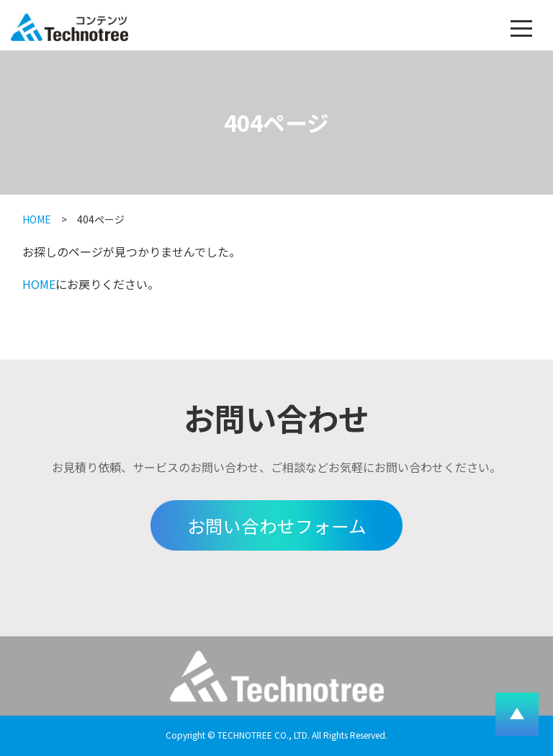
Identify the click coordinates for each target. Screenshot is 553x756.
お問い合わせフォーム (277, 525)
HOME (37, 219)
